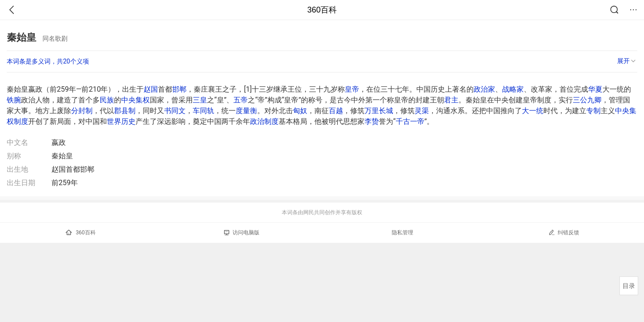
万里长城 (379, 111)
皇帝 (352, 89)
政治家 (484, 89)
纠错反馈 (564, 232)
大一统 (533, 111)
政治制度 (264, 121)
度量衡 (246, 111)
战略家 (513, 89)
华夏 (595, 89)
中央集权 (136, 100)
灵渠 (422, 111)
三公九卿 (587, 100)
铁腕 (14, 100)
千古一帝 (410, 121)
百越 (336, 111)
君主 (451, 100)
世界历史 (121, 121)
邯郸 (179, 89)
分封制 (82, 111)
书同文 (175, 111)
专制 (593, 111)
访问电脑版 (242, 233)
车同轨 (203, 111)
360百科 (322, 10)
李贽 (372, 121)
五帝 (241, 100)
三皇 (200, 100)
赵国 (151, 89)
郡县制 (125, 111)
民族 (107, 100)
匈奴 (300, 111)
